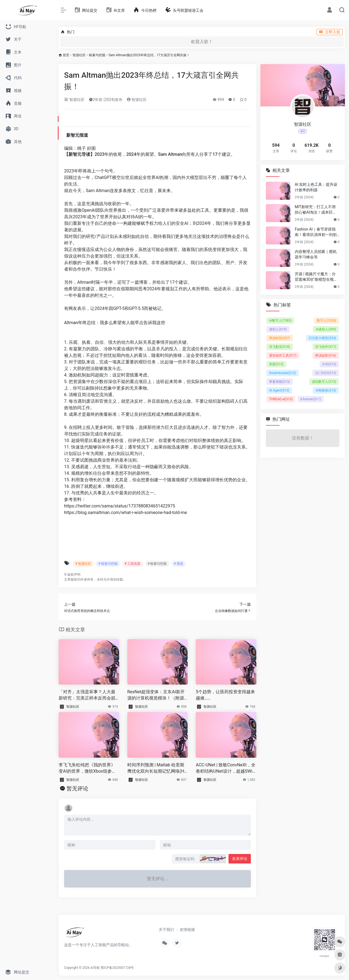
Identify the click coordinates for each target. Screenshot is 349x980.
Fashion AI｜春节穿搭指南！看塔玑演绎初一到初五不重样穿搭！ (316, 232)
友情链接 (187, 930)
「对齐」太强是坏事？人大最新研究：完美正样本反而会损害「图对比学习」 (87, 695)
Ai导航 (95, 968)
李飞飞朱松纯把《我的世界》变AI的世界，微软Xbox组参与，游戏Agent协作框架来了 (87, 768)
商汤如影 (326, 355)
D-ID (329, 364)
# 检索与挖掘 (108, 564)
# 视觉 (179, 564)
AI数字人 (280, 321)
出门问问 (326, 373)
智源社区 (79, 55)
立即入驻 (330, 32)
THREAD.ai (281, 399)
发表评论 (240, 859)
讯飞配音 (280, 347)
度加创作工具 (283, 355)
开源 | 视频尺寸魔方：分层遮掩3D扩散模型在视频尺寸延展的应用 (316, 277)
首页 (66, 55)
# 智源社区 (83, 564)
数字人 (327, 321)
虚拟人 (278, 329)
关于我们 (166, 930)
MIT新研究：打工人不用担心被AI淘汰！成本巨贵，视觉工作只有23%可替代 (315, 210)
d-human (311, 399)
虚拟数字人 (324, 382)
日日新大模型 (322, 338)
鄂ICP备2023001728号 (117, 968)
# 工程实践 (133, 564)
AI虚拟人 (326, 329)
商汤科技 (280, 338)
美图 (276, 364)
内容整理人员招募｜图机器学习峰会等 (316, 254)
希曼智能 (280, 382)
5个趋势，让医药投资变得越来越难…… (225, 695)
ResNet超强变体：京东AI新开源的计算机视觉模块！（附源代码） (156, 695)
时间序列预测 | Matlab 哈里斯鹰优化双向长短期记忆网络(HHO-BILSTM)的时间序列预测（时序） (157, 768)
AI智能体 (326, 390)
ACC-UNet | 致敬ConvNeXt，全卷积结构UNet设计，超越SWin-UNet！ (226, 768)
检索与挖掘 (97, 55)
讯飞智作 (326, 347)
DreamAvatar (282, 373)
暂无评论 (77, 788)
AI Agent (279, 390)
